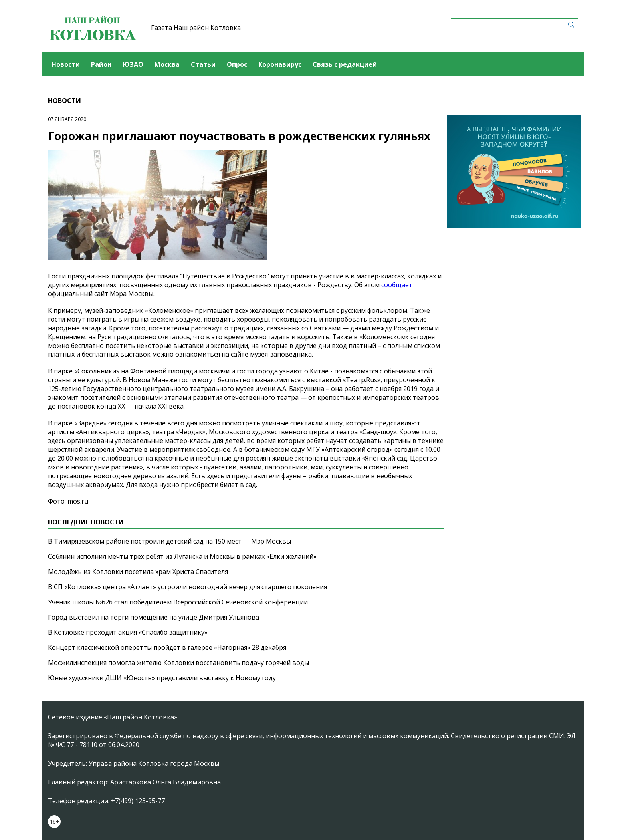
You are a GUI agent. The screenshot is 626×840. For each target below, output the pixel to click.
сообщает (397, 285)
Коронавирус (280, 64)
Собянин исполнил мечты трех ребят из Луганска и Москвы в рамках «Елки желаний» (182, 556)
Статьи (203, 64)
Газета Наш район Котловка (196, 28)
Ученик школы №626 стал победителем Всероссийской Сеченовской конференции (178, 602)
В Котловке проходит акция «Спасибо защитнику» (128, 632)
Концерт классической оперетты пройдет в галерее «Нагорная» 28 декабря (167, 647)
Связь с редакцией (345, 64)
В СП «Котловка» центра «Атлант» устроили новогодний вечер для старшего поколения (187, 587)
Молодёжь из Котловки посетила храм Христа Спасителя (138, 572)
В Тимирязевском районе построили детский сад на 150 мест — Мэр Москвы (169, 541)
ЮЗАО (133, 64)
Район (101, 64)
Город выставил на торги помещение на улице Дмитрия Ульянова (154, 617)
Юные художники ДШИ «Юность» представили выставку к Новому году (162, 678)
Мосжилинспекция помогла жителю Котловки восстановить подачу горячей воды (178, 663)
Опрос (237, 64)
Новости (66, 64)
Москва (167, 64)
